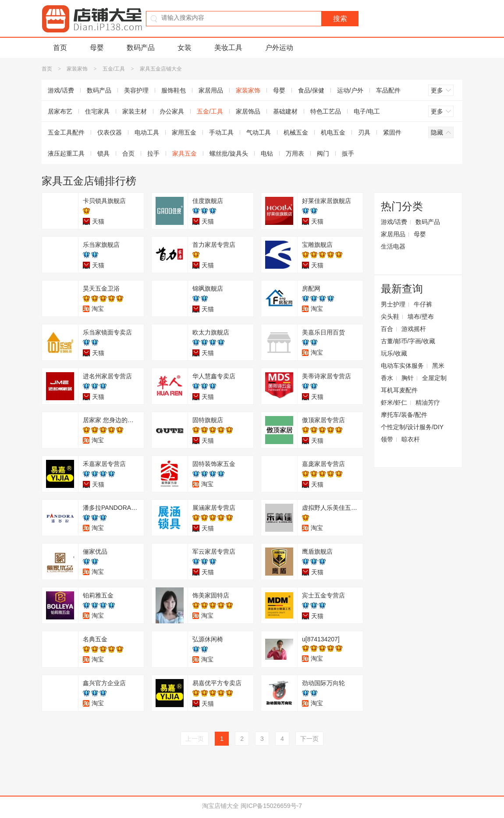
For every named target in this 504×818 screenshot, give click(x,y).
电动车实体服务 (402, 366)
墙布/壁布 (421, 317)
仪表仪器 (110, 132)
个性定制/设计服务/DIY (412, 427)
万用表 (295, 153)
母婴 (97, 48)
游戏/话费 (61, 90)
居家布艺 (60, 111)
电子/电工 (367, 111)
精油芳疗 (428, 402)
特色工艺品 (326, 111)
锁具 (103, 153)
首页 (60, 48)
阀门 (323, 153)
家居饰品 (248, 111)
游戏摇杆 (414, 329)
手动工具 (221, 132)
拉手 (153, 153)
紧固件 (392, 132)
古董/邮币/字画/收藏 (408, 341)
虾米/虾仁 (394, 402)
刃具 (364, 132)
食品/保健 (311, 90)
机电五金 (333, 132)
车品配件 (388, 90)
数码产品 (141, 48)
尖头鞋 (390, 317)
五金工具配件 (66, 132)
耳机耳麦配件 (399, 390)
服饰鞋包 (174, 90)
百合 (387, 329)
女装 (185, 48)
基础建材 (285, 111)
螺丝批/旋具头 (229, 153)
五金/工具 (114, 69)
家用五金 (184, 132)
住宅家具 (97, 111)
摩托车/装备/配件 (404, 415)
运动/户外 (350, 90)
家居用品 (211, 90)
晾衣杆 (411, 439)
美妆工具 (228, 48)
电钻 (267, 153)
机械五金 (296, 132)
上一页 (195, 739)
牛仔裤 (423, 304)
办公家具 (172, 111)
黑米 (438, 366)
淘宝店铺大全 (220, 806)
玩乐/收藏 (394, 353)
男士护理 (393, 304)
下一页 (309, 739)
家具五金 (185, 153)
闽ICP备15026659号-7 (271, 806)
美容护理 (136, 90)
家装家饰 (77, 69)
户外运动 (279, 48)
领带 (387, 439)
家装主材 (135, 111)
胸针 (408, 378)
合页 (128, 153)
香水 (387, 378)
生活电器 (393, 246)
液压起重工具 (66, 153)
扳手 (348, 153)
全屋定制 (434, 378)
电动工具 (147, 132)
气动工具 (259, 132)
